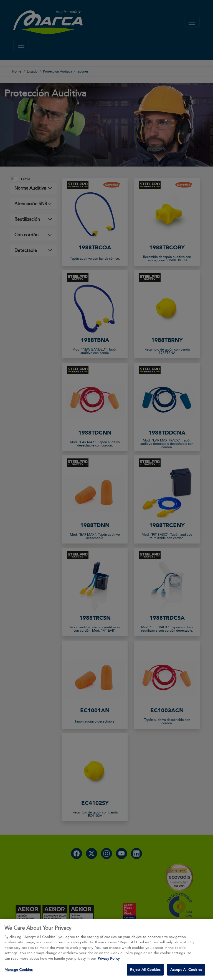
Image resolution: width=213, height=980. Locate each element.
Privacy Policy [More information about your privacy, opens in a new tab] (109, 958)
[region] (106, 949)
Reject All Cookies (145, 969)
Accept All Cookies (186, 969)
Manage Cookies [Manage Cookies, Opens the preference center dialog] (19, 969)
